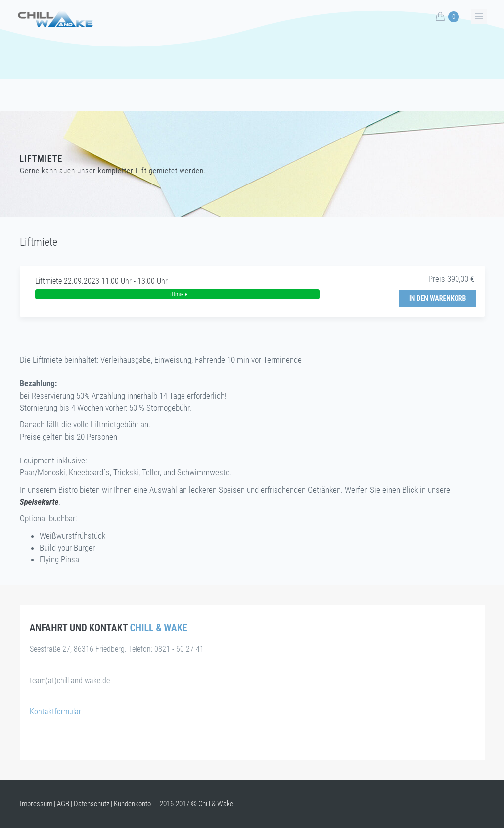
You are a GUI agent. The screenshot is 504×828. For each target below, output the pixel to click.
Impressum (36, 804)
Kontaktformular (55, 712)
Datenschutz (92, 804)
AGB (63, 804)
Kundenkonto (132, 804)
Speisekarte (39, 502)
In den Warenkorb (438, 298)
